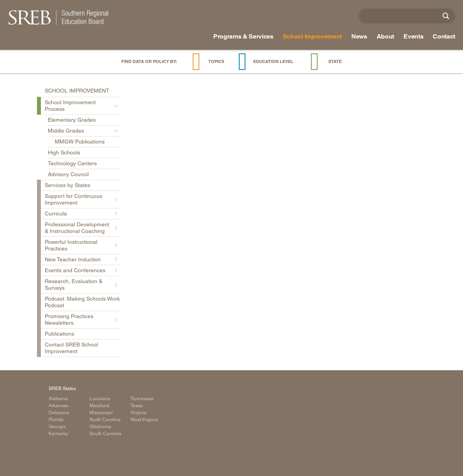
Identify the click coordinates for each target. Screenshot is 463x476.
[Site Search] (446, 16)
